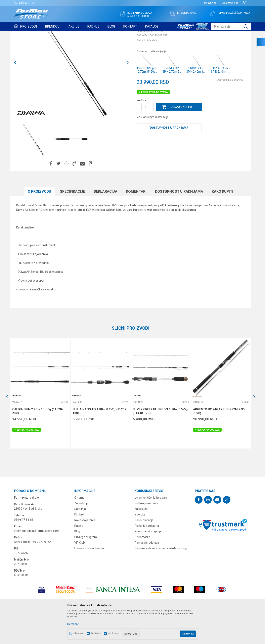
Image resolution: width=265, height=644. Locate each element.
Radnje (79, 557)
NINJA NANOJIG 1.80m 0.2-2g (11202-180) (100, 442)
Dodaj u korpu (181, 138)
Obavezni (79, 633)
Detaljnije (73, 624)
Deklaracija (106, 223)
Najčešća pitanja (85, 551)
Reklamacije (142, 568)
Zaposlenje (81, 534)
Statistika (96, 633)
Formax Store (21, 34)
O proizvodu (39, 223)
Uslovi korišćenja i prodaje (151, 529)
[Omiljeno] (246, 4)
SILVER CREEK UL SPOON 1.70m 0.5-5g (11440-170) (160, 442)
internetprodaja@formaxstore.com (36, 562)
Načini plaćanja (144, 551)
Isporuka (140, 546)
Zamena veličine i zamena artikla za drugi (161, 579)
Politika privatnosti (146, 534)
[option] (33, 170)
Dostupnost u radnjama (169, 159)
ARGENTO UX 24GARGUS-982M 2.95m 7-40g (220, 442)
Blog (77, 563)
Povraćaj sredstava (147, 574)
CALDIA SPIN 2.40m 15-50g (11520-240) (38, 442)
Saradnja (80, 540)
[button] (231, 27)
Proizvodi (37, 34)
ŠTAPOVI (50, 34)
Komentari (136, 223)
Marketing (114, 633)
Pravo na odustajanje (148, 563)
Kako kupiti (223, 223)
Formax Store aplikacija (89, 579)
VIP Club (80, 574)
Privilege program (86, 568)
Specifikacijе (73, 223)
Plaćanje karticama (147, 557)
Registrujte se (230, 3)
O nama (79, 529)
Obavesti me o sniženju (230, 111)
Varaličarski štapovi (69, 34)
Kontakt (79, 546)
